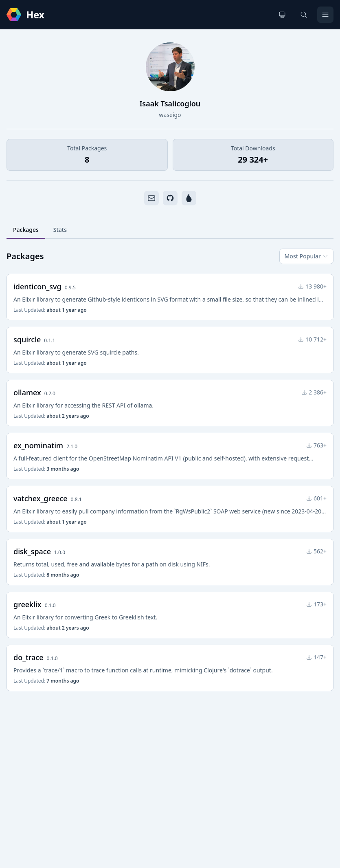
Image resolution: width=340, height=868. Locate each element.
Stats (60, 230)
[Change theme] (282, 15)
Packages (26, 230)
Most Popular (306, 256)
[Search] (304, 15)
